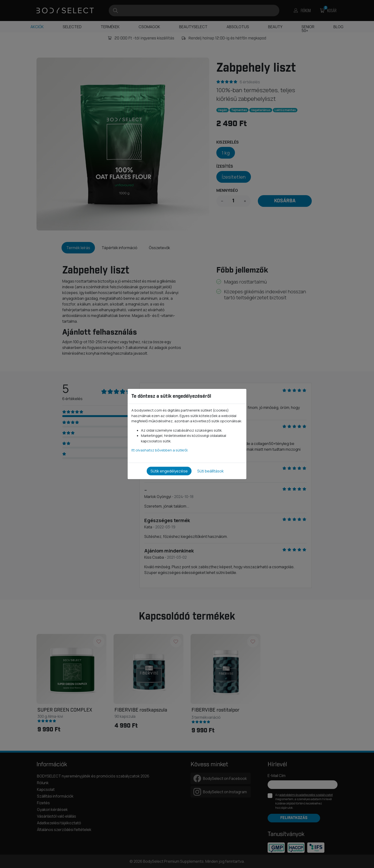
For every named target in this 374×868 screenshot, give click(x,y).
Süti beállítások (210, 471)
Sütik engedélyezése (169, 471)
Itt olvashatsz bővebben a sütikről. (160, 450)
